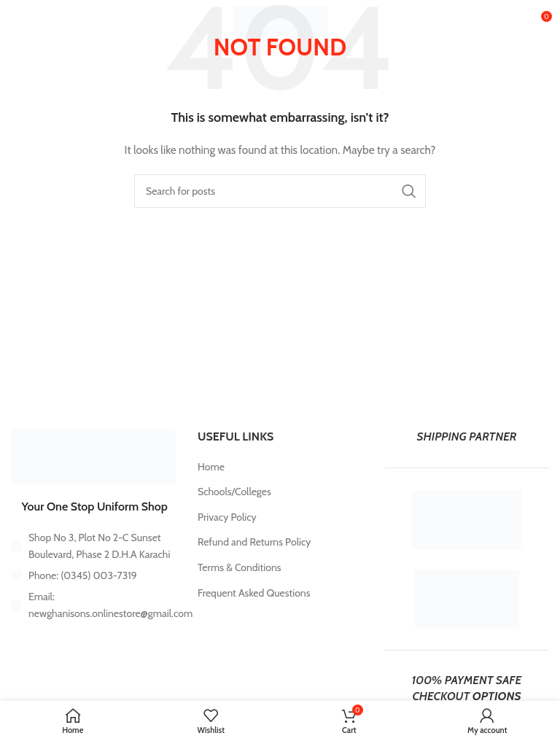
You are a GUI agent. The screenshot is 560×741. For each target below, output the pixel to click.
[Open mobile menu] (35, 22)
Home (211, 467)
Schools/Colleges (234, 492)
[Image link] (93, 455)
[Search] (280, 191)
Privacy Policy (227, 517)
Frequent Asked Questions (254, 593)
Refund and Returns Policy (254, 542)
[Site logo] (280, 20)
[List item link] (93, 575)
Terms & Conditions (240, 567)
